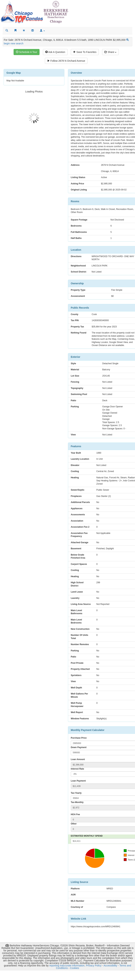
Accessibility (110, 966)
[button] (42, 31)
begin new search (14, 43)
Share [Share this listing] (110, 52)
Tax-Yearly (76, 793)
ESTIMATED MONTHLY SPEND (87, 836)
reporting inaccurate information (67, 966)
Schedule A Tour (27, 52)
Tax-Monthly (77, 802)
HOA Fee (75, 814)
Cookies (75, 968)
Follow (66, 61)
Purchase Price (79, 738)
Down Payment (79, 747)
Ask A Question (55, 52)
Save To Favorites (85, 52)
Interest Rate (77, 769)
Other (74, 824)
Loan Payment (78, 781)
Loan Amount (78, 759)
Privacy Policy (94, 966)
